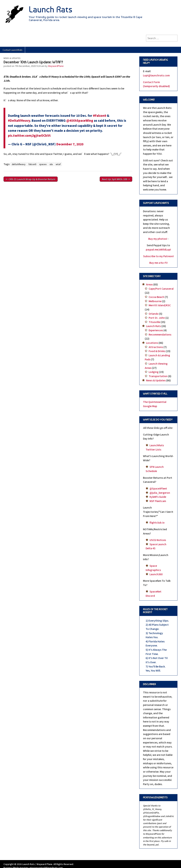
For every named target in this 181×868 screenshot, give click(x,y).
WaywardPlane (56, 66)
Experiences (156, 330)
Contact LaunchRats (12, 50)
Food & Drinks (157, 351)
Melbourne (155, 301)
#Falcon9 (100, 116)
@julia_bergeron (160, 493)
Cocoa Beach (156, 297)
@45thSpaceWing (80, 120)
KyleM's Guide (158, 497)
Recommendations (160, 334)
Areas (149, 284)
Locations (152, 343)
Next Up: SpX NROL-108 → (116, 179)
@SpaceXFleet (158, 488)
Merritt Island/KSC (160, 305)
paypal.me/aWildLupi (158, 249)
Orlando (154, 314)
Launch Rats (51, 9)
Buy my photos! (158, 239)
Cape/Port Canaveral (161, 289)
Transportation (158, 376)
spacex (43, 164)
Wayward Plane (44, 864)
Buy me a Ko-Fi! (158, 263)
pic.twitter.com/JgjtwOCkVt (29, 135)
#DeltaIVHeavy (19, 120)
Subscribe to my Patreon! (158, 256)
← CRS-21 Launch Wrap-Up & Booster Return (31, 179)
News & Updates (12, 58)
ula (51, 164)
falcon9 (32, 164)
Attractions (156, 347)
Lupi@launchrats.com (156, 75)
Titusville (154, 322)
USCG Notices (158, 540)
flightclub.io (157, 522)
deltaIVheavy (19, 164)
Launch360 (156, 574)
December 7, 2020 (70, 144)
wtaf (58, 164)
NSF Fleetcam (158, 501)
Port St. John (157, 318)
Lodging (154, 372)
